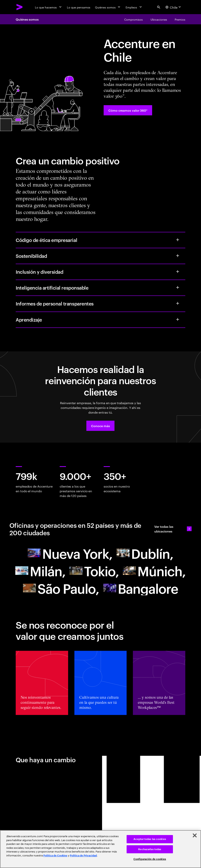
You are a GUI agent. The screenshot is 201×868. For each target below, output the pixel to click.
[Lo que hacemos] (49, 7)
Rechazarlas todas (150, 849)
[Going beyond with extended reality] (61, 588)
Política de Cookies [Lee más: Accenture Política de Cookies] (55, 856)
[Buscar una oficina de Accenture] (70, 553)
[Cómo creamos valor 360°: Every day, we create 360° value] (128, 110)
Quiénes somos (27, 19)
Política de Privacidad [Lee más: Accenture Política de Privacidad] (83, 856)
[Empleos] (134, 7)
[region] (100, 849)
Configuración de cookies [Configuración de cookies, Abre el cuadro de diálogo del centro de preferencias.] (150, 859)
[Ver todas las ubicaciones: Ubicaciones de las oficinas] (173, 529)
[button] (100, 426)
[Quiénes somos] (108, 7)
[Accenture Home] (20, 7)
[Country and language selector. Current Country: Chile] (174, 7)
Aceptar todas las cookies (150, 839)
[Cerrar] (195, 835)
